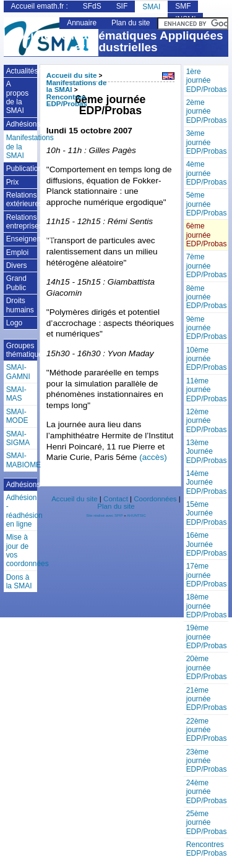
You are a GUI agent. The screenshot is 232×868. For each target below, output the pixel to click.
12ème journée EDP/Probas (207, 421)
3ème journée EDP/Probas (207, 142)
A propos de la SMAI (18, 97)
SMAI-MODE (17, 416)
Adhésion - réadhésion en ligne (22, 511)
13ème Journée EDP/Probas (207, 452)
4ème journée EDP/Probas (207, 173)
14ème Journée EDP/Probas (207, 482)
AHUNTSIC (136, 515)
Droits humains (20, 305)
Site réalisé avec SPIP (105, 515)
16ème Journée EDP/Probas (207, 544)
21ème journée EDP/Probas (207, 699)
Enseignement (22, 239)
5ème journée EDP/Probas (207, 204)
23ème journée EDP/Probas (207, 761)
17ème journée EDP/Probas (207, 575)
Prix (13, 182)
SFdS (92, 6)
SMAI (151, 7)
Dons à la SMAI (19, 582)
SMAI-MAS (16, 394)
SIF (122, 6)
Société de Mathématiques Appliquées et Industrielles (116, 41)
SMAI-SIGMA (18, 438)
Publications (22, 169)
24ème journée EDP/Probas (207, 792)
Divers (17, 265)
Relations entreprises (22, 222)
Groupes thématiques (22, 350)
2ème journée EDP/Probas (207, 111)
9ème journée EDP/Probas (207, 328)
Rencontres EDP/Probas (207, 849)
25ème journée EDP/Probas (207, 823)
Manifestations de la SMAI (22, 147)
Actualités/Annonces (22, 71)
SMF (183, 6)
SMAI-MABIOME (22, 460)
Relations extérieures (22, 199)
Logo (15, 323)
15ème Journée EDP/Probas (207, 513)
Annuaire (82, 23)
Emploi (18, 252)
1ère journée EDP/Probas (207, 81)
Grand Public (16, 283)
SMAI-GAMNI (18, 372)
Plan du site (131, 23)
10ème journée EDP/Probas (207, 359)
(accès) (153, 457)
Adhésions (22, 124)
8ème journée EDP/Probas (207, 297)
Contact (116, 499)
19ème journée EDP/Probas (207, 637)
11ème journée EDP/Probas (207, 390)
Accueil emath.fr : (40, 6)
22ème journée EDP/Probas (207, 730)
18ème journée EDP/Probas (207, 606)
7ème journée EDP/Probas (207, 266)
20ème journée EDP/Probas (207, 668)
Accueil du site (72, 75)
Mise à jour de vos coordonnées (22, 550)
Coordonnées (155, 499)
